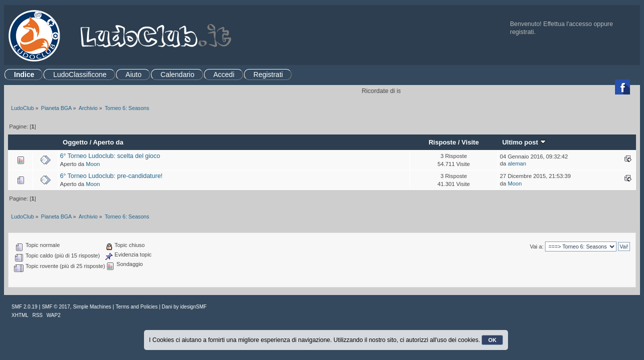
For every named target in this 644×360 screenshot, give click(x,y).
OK (492, 340)
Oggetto (75, 142)
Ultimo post (524, 142)
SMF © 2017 (56, 307)
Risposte (442, 142)
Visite (470, 142)
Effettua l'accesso (568, 24)
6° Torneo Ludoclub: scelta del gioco (110, 156)
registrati (522, 32)
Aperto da (108, 142)
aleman (517, 163)
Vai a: (537, 246)
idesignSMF (193, 307)
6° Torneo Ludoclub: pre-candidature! (111, 176)
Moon (93, 164)
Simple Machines (92, 307)
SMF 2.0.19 (24, 307)
